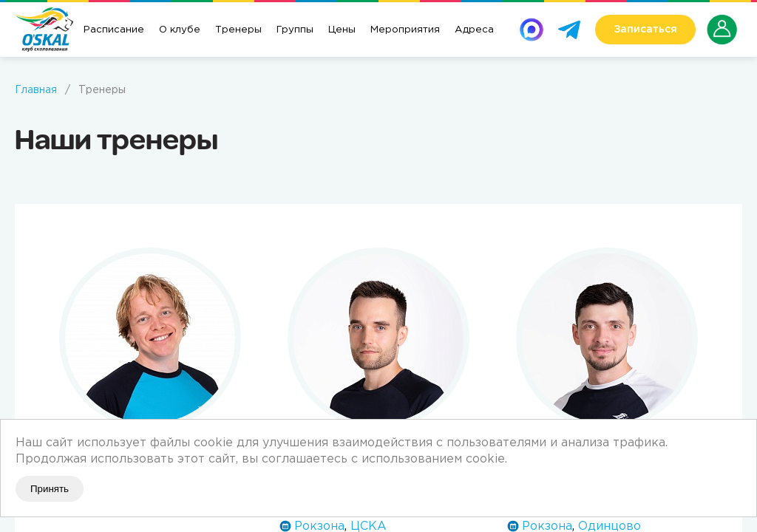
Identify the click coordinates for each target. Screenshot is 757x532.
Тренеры (238, 30)
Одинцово (610, 526)
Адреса (474, 30)
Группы (295, 30)
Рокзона (319, 526)
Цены (342, 30)
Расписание (114, 30)
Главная (36, 90)
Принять (50, 489)
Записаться (645, 30)
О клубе (180, 30)
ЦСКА (369, 526)
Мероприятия (405, 30)
